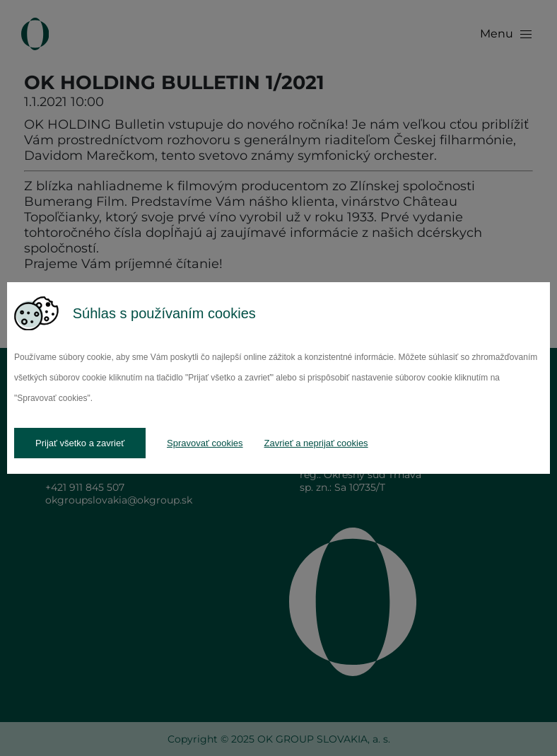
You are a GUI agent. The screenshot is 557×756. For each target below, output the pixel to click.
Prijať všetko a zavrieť (80, 443)
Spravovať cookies (205, 443)
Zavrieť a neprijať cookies (316, 443)
